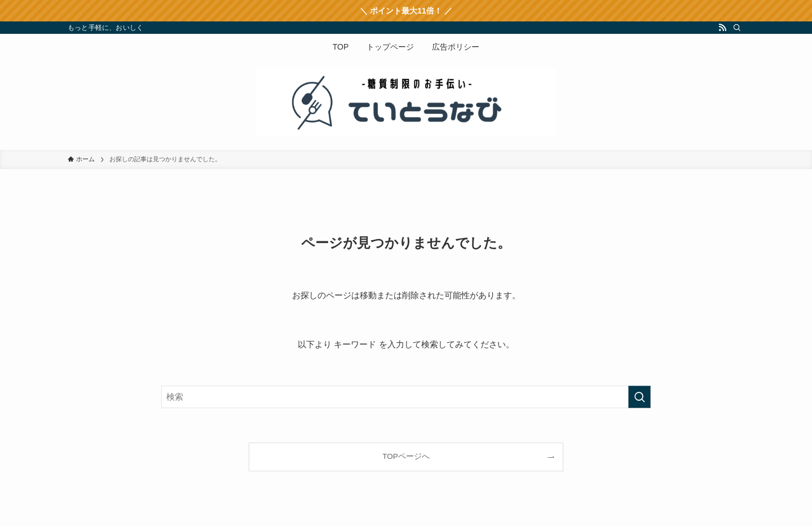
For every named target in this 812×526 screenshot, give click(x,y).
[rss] (722, 28)
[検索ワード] (406, 397)
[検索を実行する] (639, 397)
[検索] (737, 28)
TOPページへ (406, 456)
